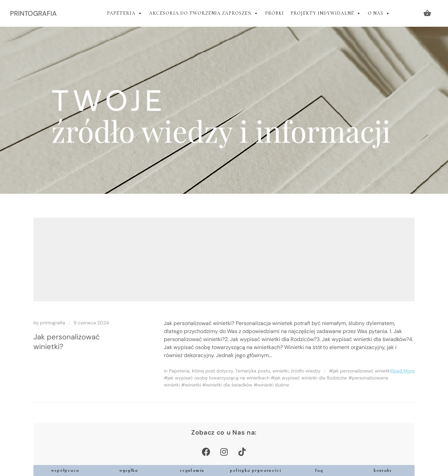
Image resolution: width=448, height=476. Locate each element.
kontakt (383, 470)
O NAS (379, 13)
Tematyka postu (253, 371)
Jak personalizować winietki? (67, 342)
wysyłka (129, 470)
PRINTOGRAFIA (33, 13)
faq (319, 470)
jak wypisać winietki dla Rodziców (311, 378)
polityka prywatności (256, 470)
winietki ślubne (273, 385)
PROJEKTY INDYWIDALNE (326, 13)
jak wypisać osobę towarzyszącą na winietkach (218, 378)
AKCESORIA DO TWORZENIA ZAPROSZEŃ (204, 13)
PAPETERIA (125, 13)
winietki (281, 371)
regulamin (192, 470)
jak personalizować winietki (362, 371)
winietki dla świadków (229, 385)
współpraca (65, 470)
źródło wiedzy (306, 371)
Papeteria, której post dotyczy (201, 371)
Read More (403, 371)
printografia (53, 323)
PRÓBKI (274, 13)
